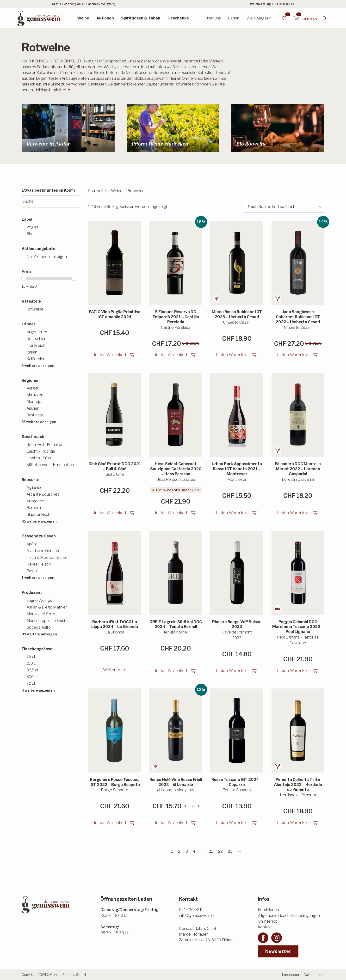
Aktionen (105, 18)
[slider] (24, 278)
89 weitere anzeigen (39, 634)
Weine (83, 18)
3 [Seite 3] (187, 851)
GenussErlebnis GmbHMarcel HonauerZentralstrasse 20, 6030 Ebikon (206, 934)
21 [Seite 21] (211, 851)
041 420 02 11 (283, 4)
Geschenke (178, 18)
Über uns (213, 18)
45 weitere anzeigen (39, 521)
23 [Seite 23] (230, 851)
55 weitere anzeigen (39, 422)
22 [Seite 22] (220, 851)
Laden (234, 18)
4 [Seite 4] (194, 851)
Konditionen (268, 910)
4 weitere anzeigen (38, 690)
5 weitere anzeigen (38, 366)
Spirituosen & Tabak (141, 18)
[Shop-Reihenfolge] (284, 207)
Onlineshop (268, 921)
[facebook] (263, 938)
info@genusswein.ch (197, 916)
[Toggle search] (325, 18)
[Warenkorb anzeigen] (297, 18)
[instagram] (277, 938)
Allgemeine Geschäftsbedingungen (289, 916)
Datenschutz (314, 975)
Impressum (291, 975)
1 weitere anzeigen (38, 578)
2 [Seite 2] (179, 851)
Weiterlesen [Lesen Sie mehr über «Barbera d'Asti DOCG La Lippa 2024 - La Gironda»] (115, 670)
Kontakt (265, 927)
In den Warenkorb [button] (111, 355)
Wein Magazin (259, 18)
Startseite (97, 191)
